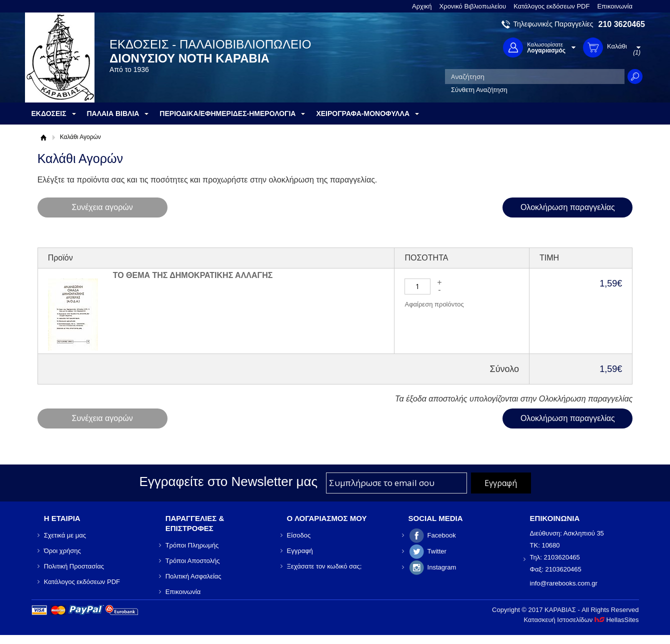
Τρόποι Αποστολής (193, 561)
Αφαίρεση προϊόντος (434, 304)
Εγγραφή (300, 551)
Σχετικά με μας (65, 535)
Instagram (442, 567)
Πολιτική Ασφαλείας (193, 576)
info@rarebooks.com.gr (564, 583)
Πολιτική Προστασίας (74, 566)
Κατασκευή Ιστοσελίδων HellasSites (581, 620)
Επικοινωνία (615, 6)
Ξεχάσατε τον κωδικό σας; (324, 566)
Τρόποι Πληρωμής (192, 545)
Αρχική (422, 6)
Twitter (437, 551)
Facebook (442, 535)
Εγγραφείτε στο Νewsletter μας (228, 481)
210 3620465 (622, 24)
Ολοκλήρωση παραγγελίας (568, 207)
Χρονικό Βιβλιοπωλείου (473, 6)
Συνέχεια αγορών (102, 207)
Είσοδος (299, 535)
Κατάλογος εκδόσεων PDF (551, 6)
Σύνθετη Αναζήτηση (479, 90)
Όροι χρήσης (62, 551)
